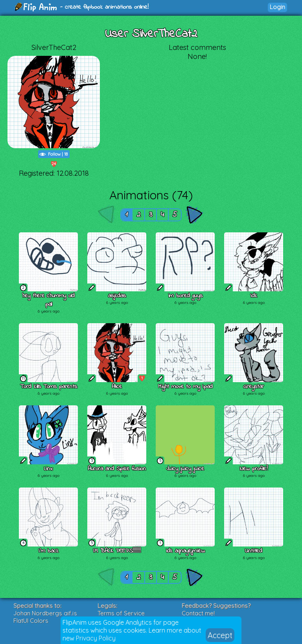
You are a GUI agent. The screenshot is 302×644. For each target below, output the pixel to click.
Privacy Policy (96, 638)
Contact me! (198, 613)
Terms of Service (121, 613)
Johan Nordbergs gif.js (45, 613)
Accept (220, 635)
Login (277, 7)
